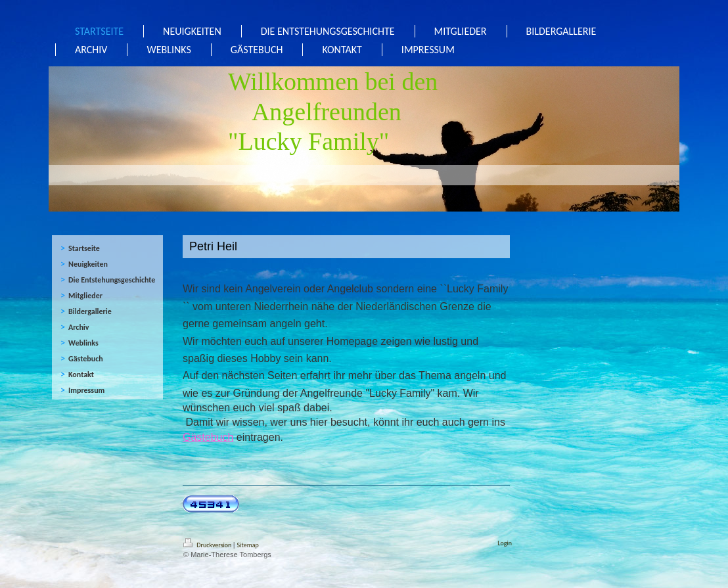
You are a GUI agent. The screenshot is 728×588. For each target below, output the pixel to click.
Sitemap (248, 545)
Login (505, 543)
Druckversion (208, 545)
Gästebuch (208, 437)
